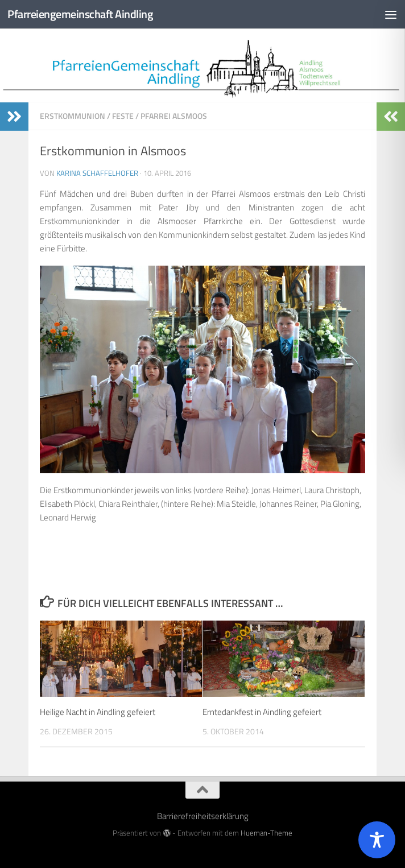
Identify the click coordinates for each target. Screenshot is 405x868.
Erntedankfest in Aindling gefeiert (262, 712)
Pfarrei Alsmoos (174, 116)
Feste (123, 116)
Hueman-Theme (266, 833)
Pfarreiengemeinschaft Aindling (84, 14)
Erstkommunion (73, 116)
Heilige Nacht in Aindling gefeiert (98, 712)
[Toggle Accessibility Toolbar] (377, 840)
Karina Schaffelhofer (97, 173)
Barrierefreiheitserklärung (203, 816)
